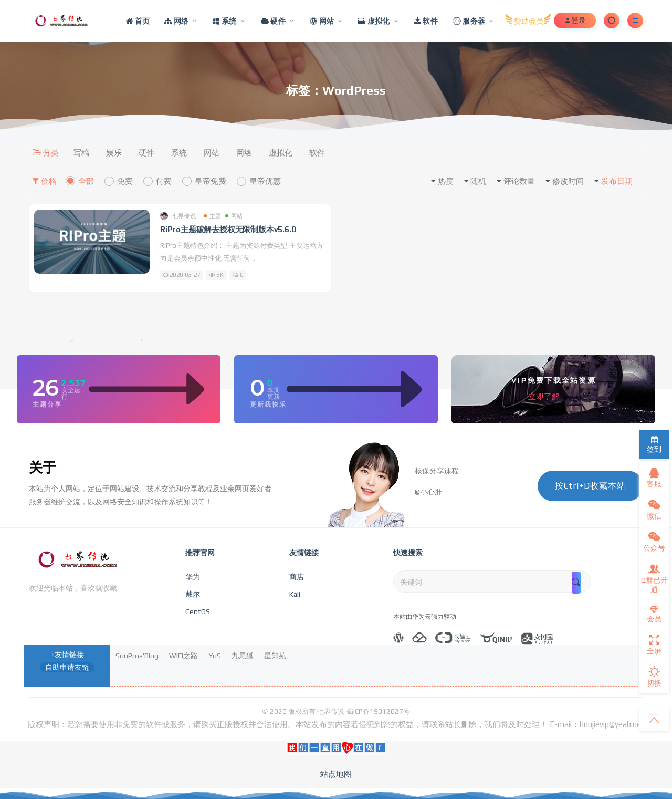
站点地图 (336, 774)
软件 (317, 153)
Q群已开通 (654, 578)
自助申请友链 (67, 667)
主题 (212, 216)
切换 (654, 677)
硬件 (146, 153)
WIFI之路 (183, 656)
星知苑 (275, 656)
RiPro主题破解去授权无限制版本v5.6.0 (228, 229)
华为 (193, 577)
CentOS (198, 611)
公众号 (654, 542)
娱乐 (114, 153)
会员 (654, 614)
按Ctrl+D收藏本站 (590, 486)
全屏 (654, 645)
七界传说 (178, 216)
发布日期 (617, 181)
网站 (212, 153)
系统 (179, 153)
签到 (654, 445)
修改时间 (568, 181)
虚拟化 (281, 153)
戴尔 (193, 594)
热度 (446, 181)
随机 (478, 181)
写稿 (81, 153)
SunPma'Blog (137, 656)
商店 (297, 577)
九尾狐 (243, 656)
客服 (654, 478)
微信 (654, 510)
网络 (244, 153)
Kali (295, 594)
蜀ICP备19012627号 (378, 712)
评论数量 (519, 181)
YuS (215, 656)
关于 (43, 468)
